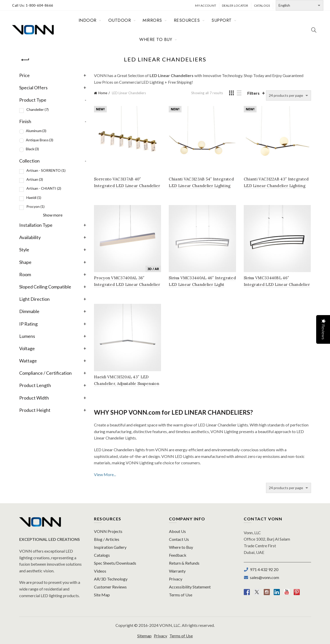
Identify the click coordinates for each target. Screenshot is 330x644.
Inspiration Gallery (110, 547)
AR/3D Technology (111, 579)
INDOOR (88, 20)
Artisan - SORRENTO (46, 170)
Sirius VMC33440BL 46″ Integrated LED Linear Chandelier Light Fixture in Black (277, 285)
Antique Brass (40, 140)
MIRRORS (152, 20)
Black (32, 149)
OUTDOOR (120, 20)
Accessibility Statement (190, 587)
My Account (206, 6)
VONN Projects (108, 531)
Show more (53, 215)
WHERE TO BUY (156, 39)
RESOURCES (187, 20)
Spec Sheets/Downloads (115, 563)
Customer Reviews (110, 587)
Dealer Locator (235, 6)
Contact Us (179, 539)
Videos (100, 571)
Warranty (177, 571)
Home (103, 93)
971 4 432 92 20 (263, 569)
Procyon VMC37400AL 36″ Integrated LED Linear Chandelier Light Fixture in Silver (127, 285)
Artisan (35, 179)
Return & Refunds (184, 563)
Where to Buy (181, 547)
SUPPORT (222, 20)
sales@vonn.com (264, 577)
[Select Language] (300, 5)
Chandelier (38, 109)
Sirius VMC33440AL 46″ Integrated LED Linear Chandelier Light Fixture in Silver (202, 285)
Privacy (176, 579)
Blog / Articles (107, 539)
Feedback (178, 555)
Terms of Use (181, 595)
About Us (177, 531)
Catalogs (262, 6)
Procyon (35, 206)
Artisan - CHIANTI (44, 188)
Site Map (102, 595)
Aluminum (36, 131)
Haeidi (34, 197)
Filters (253, 93)
